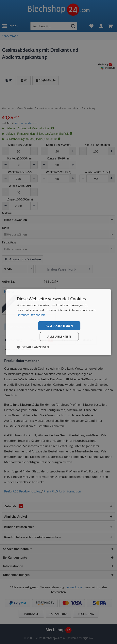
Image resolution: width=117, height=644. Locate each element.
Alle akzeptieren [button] (59, 326)
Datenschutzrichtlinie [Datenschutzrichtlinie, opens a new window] (31, 315)
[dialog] (59, 322)
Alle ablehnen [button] (59, 336)
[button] (33, 347)
